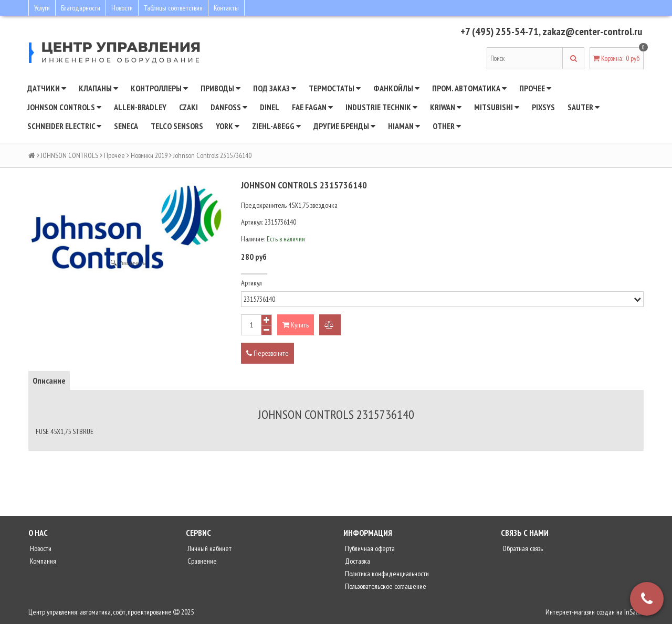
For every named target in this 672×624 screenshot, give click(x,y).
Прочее (535, 88)
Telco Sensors (177, 126)
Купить (296, 325)
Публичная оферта (369, 548)
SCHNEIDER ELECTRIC (64, 126)
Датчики (47, 88)
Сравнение (201, 561)
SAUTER (584, 107)
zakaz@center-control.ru (592, 31)
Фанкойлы (396, 88)
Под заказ (275, 88)
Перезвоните (267, 353)
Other (447, 126)
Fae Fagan (312, 107)
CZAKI (188, 107)
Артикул (251, 283)
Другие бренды (344, 126)
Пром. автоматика (469, 88)
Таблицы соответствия (173, 8)
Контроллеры (159, 88)
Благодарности (81, 8)
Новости (122, 8)
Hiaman (404, 126)
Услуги (42, 8)
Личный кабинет (209, 548)
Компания (42, 561)
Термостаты (335, 88)
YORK (228, 126)
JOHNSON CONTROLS (64, 107)
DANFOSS (229, 107)
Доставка (357, 561)
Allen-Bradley (140, 107)
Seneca (126, 126)
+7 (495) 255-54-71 (500, 31)
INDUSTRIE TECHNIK (381, 107)
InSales (634, 612)
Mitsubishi (497, 107)
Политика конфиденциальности (386, 574)
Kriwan (446, 107)
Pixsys (543, 107)
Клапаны (98, 88)
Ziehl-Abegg (276, 126)
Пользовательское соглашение (385, 586)
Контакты (226, 8)
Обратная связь (522, 548)
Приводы (220, 88)
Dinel (270, 107)
